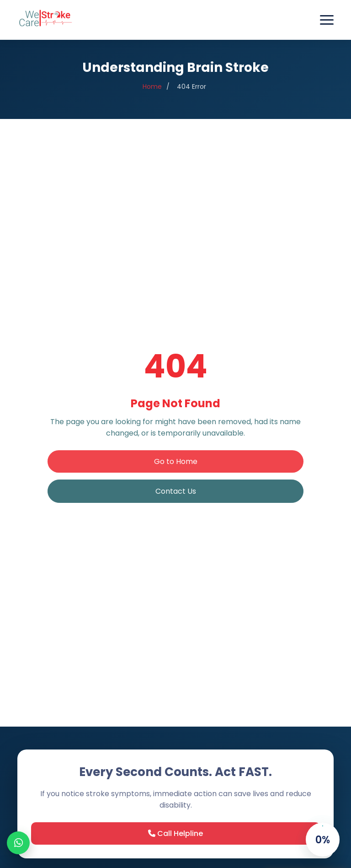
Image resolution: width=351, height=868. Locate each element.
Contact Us (176, 491)
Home (152, 91)
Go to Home (176, 461)
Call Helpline (175, 833)
